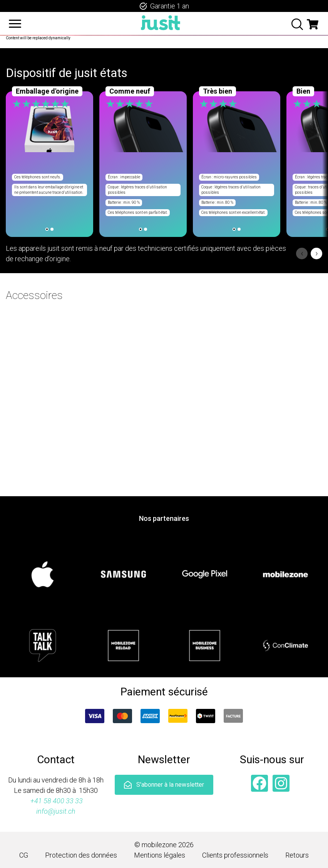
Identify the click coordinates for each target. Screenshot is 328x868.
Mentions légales (160, 855)
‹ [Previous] (302, 253)
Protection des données (81, 855)
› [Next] (317, 253)
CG (24, 855)
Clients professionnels (235, 855)
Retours (297, 855)
